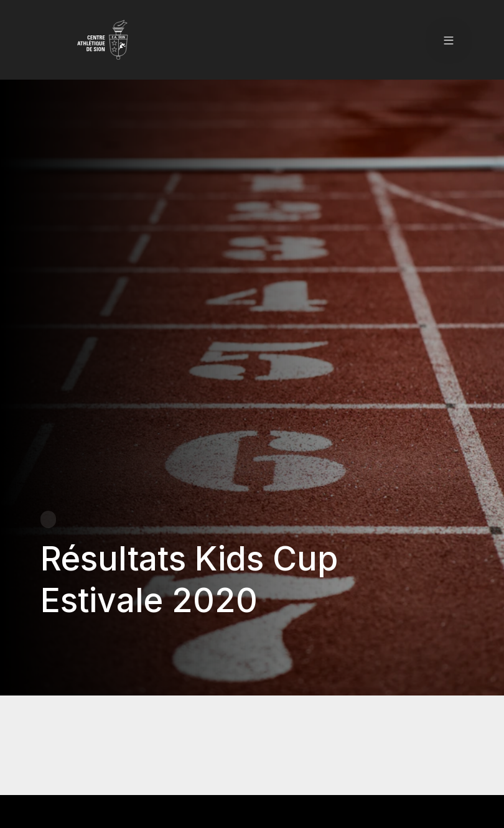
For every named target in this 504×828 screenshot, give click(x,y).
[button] (449, 40)
